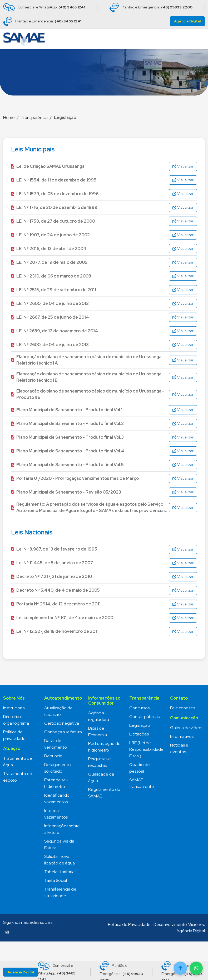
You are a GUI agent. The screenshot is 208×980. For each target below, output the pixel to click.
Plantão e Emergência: (151, 7)
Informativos (182, 736)
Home (9, 118)
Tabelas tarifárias (60, 872)
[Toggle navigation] (199, 39)
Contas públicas (144, 717)
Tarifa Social (56, 880)
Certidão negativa (62, 723)
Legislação (140, 725)
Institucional (14, 708)
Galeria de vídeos (187, 728)
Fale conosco (183, 708)
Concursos (139, 708)
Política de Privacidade (129, 924)
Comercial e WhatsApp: (44, 7)
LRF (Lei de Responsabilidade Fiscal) (146, 749)
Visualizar (183, 166)
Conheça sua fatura (63, 732)
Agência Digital (187, 21)
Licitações (139, 734)
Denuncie (53, 756)
